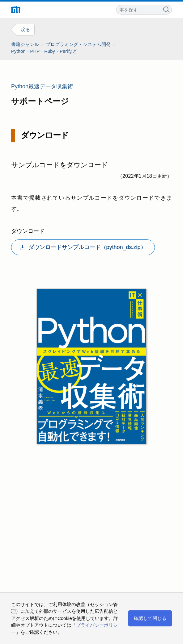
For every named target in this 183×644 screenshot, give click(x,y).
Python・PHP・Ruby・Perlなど (44, 51)
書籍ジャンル (25, 44)
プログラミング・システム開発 (78, 44)
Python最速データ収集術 (42, 86)
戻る (25, 29)
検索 (166, 9)
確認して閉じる (150, 618)
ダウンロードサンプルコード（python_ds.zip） (83, 247)
